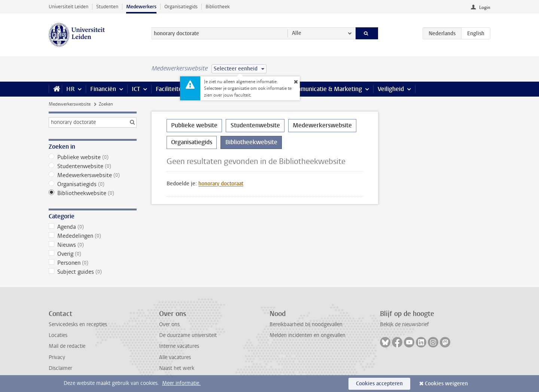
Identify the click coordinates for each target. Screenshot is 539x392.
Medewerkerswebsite (70, 104)
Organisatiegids (181, 7)
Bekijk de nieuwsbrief (404, 324)
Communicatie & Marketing (325, 89)
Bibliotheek (218, 7)
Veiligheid (391, 89)
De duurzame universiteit (188, 335)
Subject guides (93, 272)
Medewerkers (141, 7)
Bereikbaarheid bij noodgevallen (306, 324)
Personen (93, 263)
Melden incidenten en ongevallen (307, 335)
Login (485, 7)
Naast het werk (177, 368)
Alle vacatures (175, 357)
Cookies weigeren (446, 384)
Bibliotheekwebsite (93, 193)
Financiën (103, 89)
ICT (136, 89)
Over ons (169, 324)
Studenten (107, 7)
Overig (93, 254)
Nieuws (93, 245)
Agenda (93, 227)
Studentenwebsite (93, 166)
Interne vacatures (179, 346)
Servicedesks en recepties (78, 324)
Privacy (57, 357)
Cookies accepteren (379, 384)
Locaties (58, 335)
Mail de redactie (67, 346)
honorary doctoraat (221, 184)
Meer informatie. (181, 383)
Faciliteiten (170, 89)
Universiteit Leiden (68, 7)
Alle (297, 33)
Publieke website (93, 157)
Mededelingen (93, 236)
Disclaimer (60, 368)
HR (70, 89)
